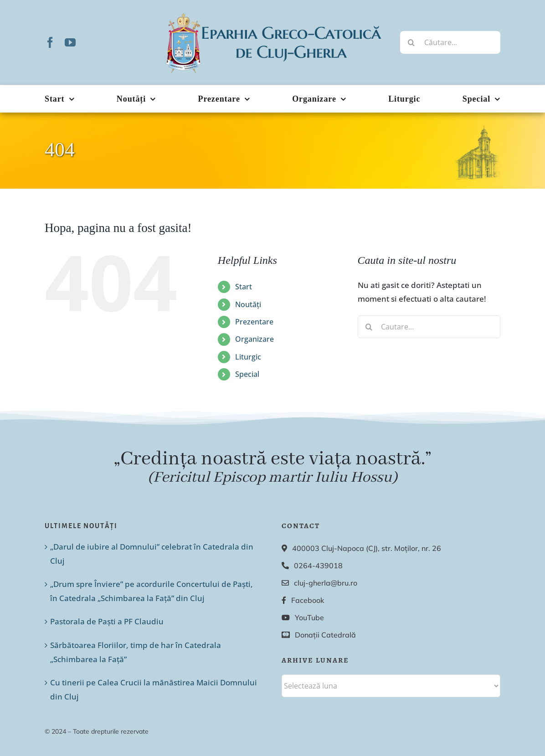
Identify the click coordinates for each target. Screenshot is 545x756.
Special (247, 374)
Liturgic (248, 357)
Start (244, 287)
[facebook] (50, 42)
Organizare (255, 339)
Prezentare (254, 322)
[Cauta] (411, 42)
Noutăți (248, 304)
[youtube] (70, 42)
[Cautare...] (429, 327)
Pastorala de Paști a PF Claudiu (107, 621)
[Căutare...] (450, 42)
